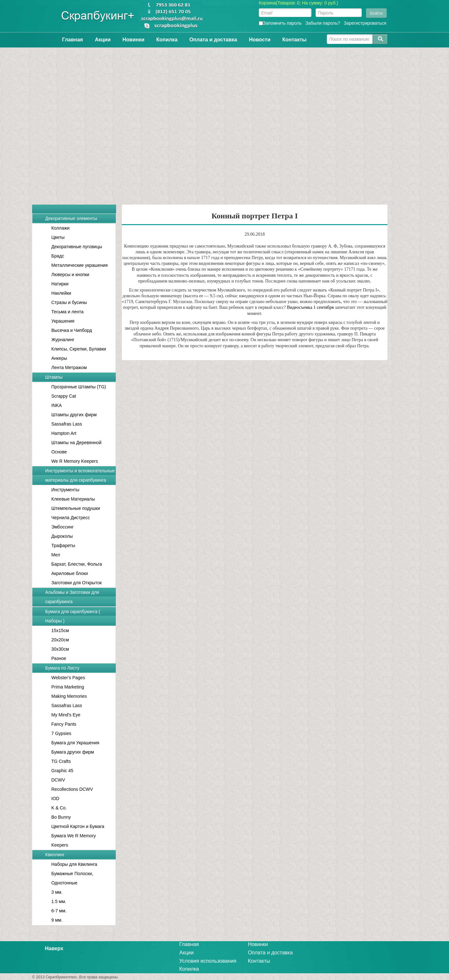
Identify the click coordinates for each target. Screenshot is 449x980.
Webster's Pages (68, 678)
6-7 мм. (59, 911)
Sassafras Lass (67, 424)
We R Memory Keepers (75, 461)
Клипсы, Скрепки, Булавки (79, 349)
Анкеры (59, 358)
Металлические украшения (80, 265)
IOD (55, 798)
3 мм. (57, 892)
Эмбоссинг (63, 527)
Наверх (54, 948)
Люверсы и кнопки (70, 275)
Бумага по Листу (62, 668)
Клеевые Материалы (73, 499)
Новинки (134, 40)
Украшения (63, 321)
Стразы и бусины (69, 302)
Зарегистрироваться (365, 23)
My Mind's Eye (66, 715)
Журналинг (63, 340)
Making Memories (69, 696)
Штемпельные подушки (76, 508)
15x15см (60, 630)
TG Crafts (61, 761)
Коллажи (60, 228)
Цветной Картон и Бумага (78, 826)
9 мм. (57, 920)
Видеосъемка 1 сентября (310, 307)
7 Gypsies (61, 733)
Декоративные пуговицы (77, 247)
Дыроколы (62, 536)
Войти (376, 13)
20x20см (60, 640)
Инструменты (65, 490)
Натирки (60, 284)
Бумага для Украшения (75, 743)
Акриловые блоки (70, 573)
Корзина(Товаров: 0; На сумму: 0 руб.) (299, 3)
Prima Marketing (68, 687)
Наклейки (61, 293)
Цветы (58, 237)
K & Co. (59, 808)
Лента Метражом (69, 367)
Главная (73, 40)
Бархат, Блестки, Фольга (77, 564)
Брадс (58, 256)
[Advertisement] (224, 123)
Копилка (167, 40)
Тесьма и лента (68, 312)
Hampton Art (64, 433)
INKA (57, 405)
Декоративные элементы (71, 218)
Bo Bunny (61, 817)
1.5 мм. (59, 901)
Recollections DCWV (72, 789)
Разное (59, 658)
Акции (103, 40)
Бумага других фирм (73, 752)
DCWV (58, 780)
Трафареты (63, 545)
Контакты (294, 40)
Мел (56, 555)
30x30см (60, 649)
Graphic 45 (62, 771)
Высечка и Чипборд (72, 330)
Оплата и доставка (213, 40)
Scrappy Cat (64, 396)
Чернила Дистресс (71, 518)
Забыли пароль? (323, 23)
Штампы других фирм (74, 415)
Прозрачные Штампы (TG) (79, 387)
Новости (260, 40)
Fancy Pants (64, 724)
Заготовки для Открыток (76, 583)
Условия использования (208, 961)
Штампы (54, 377)
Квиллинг (55, 855)
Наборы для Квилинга (74, 864)
